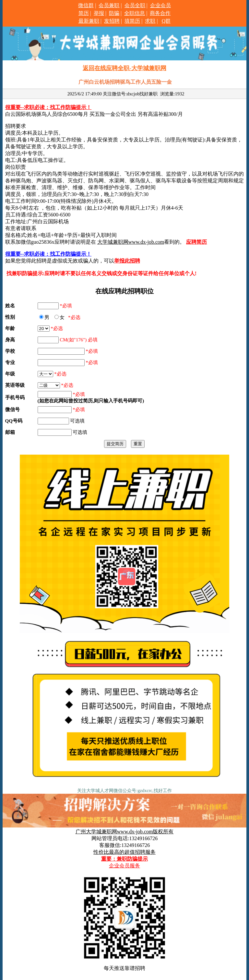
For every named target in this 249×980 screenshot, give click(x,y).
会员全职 (135, 5)
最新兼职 (89, 21)
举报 (99, 13)
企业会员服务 (124, 866)
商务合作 (160, 13)
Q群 (166, 21)
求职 (150, 21)
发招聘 (112, 21)
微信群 (86, 5)
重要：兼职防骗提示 (124, 859)
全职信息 (135, 13)
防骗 (114, 13)
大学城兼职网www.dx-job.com (131, 242)
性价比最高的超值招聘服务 (124, 852)
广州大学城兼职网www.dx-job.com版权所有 (125, 832)
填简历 (132, 21)
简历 (84, 13)
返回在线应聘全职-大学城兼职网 (124, 68)
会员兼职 (109, 5)
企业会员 (160, 5)
